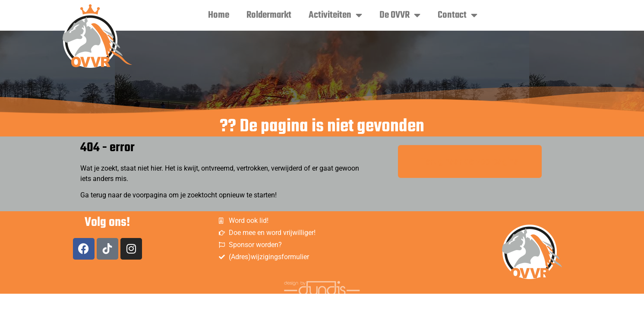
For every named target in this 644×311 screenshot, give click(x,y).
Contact (458, 15)
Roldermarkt (269, 15)
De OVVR (400, 15)
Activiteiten (335, 15)
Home (219, 15)
